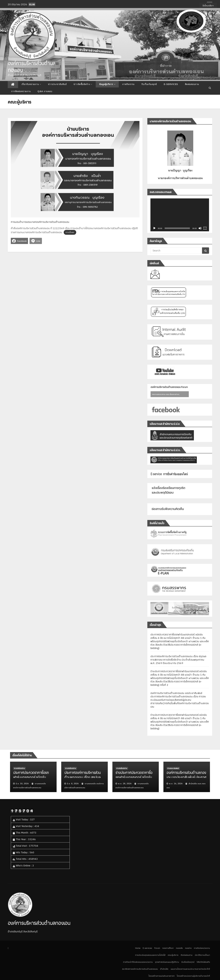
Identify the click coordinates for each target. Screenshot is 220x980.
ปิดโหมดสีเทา (208, 5)
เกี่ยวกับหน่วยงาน (31, 84)
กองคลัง (179, 948)
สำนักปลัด (164, 969)
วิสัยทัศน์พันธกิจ (203, 962)
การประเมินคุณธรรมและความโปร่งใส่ (150, 955)
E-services (171, 84)
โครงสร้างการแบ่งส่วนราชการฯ (162, 976)
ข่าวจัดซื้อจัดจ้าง (83, 84)
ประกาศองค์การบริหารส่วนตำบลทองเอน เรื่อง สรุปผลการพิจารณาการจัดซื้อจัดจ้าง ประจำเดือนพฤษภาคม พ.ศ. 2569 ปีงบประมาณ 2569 (178, 660)
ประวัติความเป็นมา (202, 955)
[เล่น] (154, 228)
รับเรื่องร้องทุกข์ (149, 84)
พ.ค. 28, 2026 (125, 783)
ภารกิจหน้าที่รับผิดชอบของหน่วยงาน (138, 962)
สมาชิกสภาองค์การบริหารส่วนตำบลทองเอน (140, 969)
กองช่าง (188, 948)
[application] (180, 215)
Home (138, 948)
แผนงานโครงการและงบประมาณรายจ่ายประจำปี (190, 969)
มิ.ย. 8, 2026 (73, 783)
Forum (157, 948)
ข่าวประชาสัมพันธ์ (57, 84)
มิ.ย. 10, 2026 (22, 783)
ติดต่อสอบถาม (192, 84)
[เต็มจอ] (205, 228)
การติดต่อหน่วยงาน (21, 91)
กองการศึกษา (168, 948)
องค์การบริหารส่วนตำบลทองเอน (31, 66)
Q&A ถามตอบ (45, 91)
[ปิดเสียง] (200, 228)
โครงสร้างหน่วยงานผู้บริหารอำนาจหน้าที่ (193, 976)
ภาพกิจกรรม (128, 84)
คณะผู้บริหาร (173, 955)
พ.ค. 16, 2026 (176, 783)
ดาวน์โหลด (70, 232)
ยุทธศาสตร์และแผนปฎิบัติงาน (167, 962)
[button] (210, 88)
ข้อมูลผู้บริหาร (107, 84)
